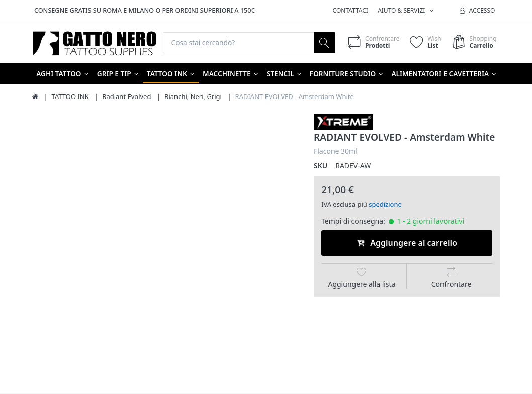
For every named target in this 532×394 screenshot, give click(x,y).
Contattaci (350, 10)
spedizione (385, 205)
